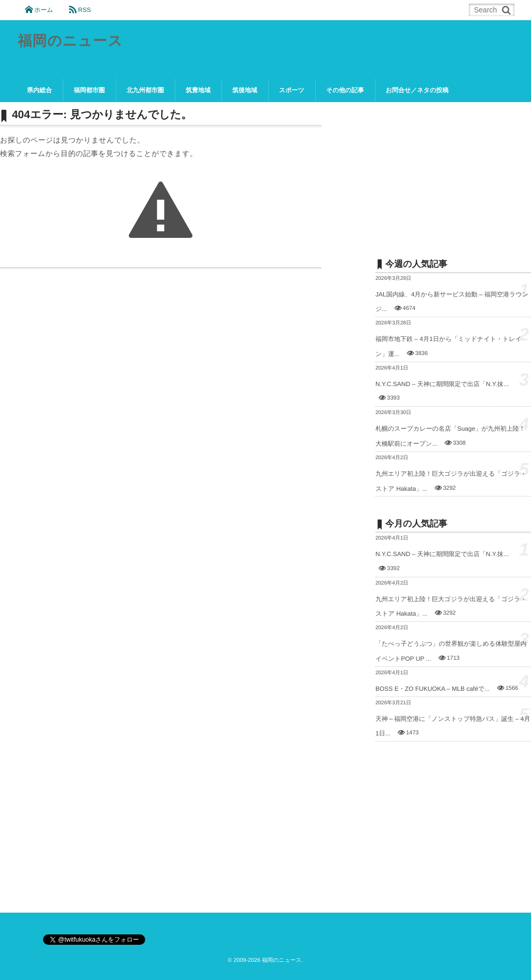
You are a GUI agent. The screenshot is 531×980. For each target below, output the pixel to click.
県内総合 (39, 90)
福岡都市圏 (89, 90)
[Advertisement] (453, 172)
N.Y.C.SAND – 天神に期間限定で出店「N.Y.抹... (442, 384)
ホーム (44, 10)
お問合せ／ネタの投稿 (417, 90)
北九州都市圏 (145, 90)
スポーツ (292, 90)
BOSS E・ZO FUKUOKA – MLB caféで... (432, 689)
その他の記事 (345, 90)
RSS (84, 10)
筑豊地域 (198, 90)
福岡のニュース (71, 41)
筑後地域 (245, 90)
